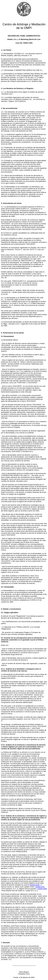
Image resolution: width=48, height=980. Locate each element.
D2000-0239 (35, 885)
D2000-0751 (40, 887)
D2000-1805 (42, 889)
